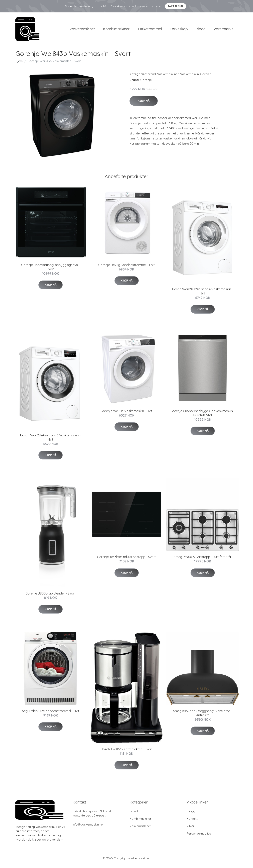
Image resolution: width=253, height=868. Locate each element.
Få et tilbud (176, 6)
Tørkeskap (179, 30)
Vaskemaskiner (82, 30)
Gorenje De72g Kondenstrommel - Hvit (127, 268)
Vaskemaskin (189, 77)
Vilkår (190, 829)
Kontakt (192, 821)
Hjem (19, 64)
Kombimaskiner (116, 30)
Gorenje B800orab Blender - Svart (50, 596)
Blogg (201, 30)
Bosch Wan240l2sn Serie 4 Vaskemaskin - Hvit (203, 294)
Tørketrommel (150, 30)
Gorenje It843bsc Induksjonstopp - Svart (127, 560)
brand (152, 77)
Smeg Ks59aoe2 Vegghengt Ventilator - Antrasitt (203, 716)
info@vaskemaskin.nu (88, 827)
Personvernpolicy (199, 836)
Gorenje (206, 77)
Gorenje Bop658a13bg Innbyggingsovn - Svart (51, 270)
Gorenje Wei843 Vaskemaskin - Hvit (127, 414)
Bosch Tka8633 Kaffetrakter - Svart (127, 752)
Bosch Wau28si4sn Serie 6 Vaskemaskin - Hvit (50, 440)
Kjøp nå (144, 104)
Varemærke (224, 30)
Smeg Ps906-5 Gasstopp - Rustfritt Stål (203, 560)
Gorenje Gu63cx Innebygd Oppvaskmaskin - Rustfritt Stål (203, 416)
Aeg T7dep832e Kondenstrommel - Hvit (51, 714)
